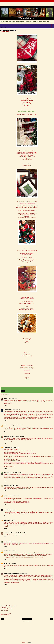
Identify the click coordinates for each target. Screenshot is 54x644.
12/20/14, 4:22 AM (13, 398)
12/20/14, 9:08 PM (12, 541)
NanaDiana (7, 485)
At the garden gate (9, 473)
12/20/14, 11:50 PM (11, 563)
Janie (5, 563)
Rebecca (6, 398)
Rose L (6, 541)
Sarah (5, 551)
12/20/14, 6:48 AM (16, 410)
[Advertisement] (27, 4)
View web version (27, 622)
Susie (5, 509)
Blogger (30, 643)
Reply (5, 405)
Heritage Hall (7, 447)
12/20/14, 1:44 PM (17, 473)
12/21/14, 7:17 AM (23, 573)
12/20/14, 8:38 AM (20, 436)
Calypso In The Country (10, 436)
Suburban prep (8, 495)
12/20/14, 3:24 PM (14, 485)
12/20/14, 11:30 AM (15, 447)
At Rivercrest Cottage (9, 425)
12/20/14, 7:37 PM (22, 533)
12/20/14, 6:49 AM (19, 425)
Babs (5, 520)
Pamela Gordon (8, 410)
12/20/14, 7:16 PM (11, 520)
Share (3, 391)
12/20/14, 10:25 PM (12, 551)
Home (27, 619)
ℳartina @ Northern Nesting (11, 533)
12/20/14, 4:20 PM (16, 495)
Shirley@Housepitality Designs (12, 573)
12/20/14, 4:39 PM (11, 509)
